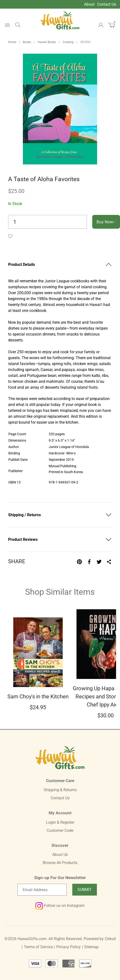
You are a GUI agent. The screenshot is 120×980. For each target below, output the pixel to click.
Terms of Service (38, 947)
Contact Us (107, 4)
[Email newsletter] (42, 890)
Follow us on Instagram (60, 906)
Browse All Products (60, 863)
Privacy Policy (68, 947)
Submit (85, 890)
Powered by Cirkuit (100, 939)
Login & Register (60, 822)
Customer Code (60, 830)
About (89, 4)
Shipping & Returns (60, 790)
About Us (60, 855)
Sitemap (91, 947)
